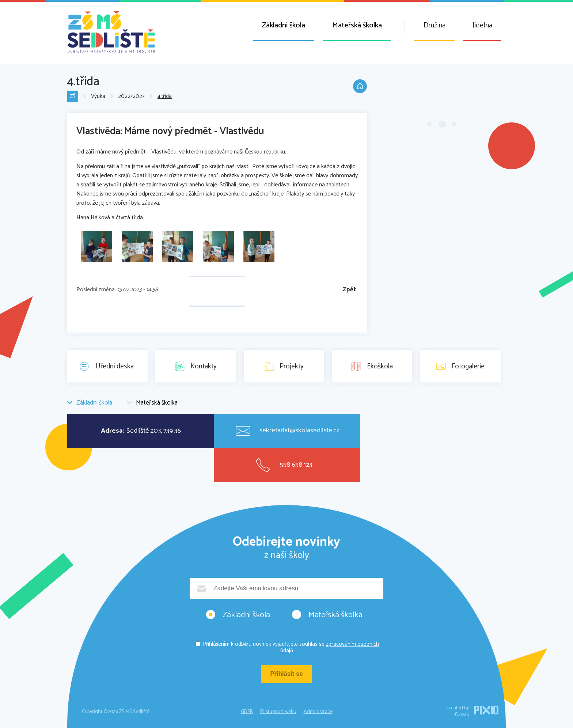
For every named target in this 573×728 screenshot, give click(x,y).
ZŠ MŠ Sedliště (111, 32)
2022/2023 (131, 97)
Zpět (349, 290)
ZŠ (73, 97)
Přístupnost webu (278, 712)
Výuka (98, 97)
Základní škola (284, 25)
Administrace (318, 712)
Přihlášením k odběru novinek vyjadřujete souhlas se (291, 647)
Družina (435, 25)
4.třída (165, 97)
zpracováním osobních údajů (330, 647)
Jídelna (482, 25)
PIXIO (486, 710)
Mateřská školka (357, 25)
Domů (360, 87)
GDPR (247, 712)
